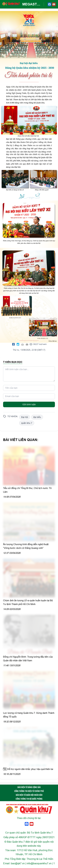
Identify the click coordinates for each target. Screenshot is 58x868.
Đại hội (25, 417)
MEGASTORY (32, 4)
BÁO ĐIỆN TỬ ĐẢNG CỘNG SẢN (29, 787)
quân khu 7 (27, 423)
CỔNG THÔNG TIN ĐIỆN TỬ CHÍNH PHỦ (29, 791)
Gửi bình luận (29, 404)
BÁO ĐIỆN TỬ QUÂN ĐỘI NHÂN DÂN (29, 795)
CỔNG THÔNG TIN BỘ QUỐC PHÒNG (29, 799)
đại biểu (37, 417)
